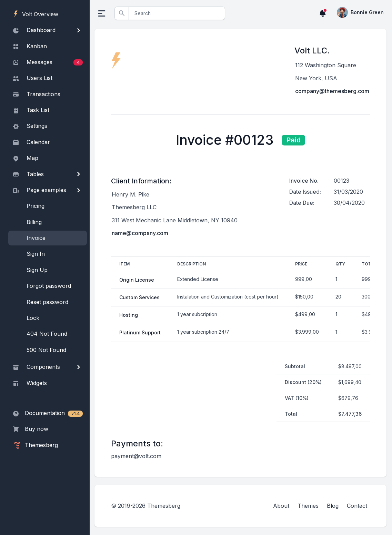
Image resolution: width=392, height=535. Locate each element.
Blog (333, 506)
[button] (323, 13)
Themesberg (164, 506)
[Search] (177, 13)
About (281, 506)
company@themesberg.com (332, 91)
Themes (308, 506)
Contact (357, 506)
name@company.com (141, 233)
